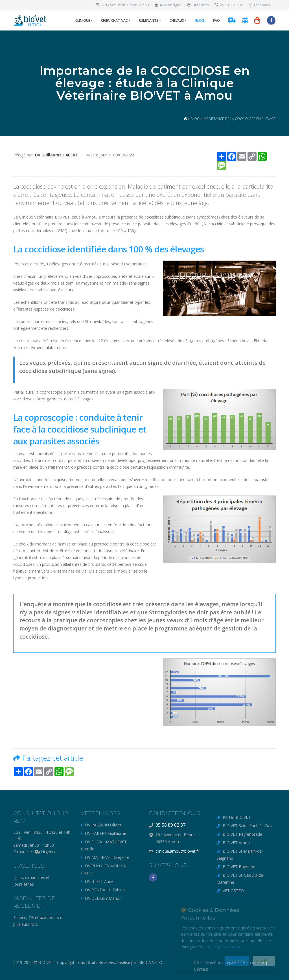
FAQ (216, 20)
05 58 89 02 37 (229, 5)
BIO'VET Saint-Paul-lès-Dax (248, 826)
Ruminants (149, 20)
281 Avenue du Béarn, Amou (122, 5)
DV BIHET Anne (99, 881)
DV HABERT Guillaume (106, 833)
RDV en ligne (168, 5)
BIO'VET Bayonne (239, 867)
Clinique (83, 20)
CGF (198, 962)
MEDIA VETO (150, 962)
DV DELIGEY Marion (103, 898)
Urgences (198, 5)
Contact (201, 969)
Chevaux (177, 20)
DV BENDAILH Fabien (105, 890)
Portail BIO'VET (237, 817)
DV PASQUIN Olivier (103, 825)
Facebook (259, 5)
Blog (200, 20)
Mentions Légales (222, 962)
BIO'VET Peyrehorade (242, 834)
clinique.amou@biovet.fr (177, 851)
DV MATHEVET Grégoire (107, 857)
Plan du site (254, 962)
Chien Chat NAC (114, 20)
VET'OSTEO (233, 891)
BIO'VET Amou (236, 843)
